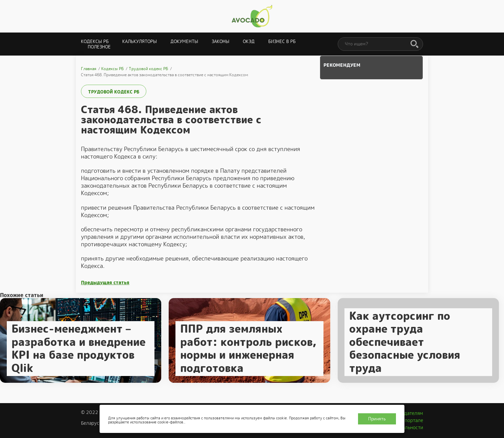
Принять (377, 419)
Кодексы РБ (95, 41)
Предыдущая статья (105, 283)
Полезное (99, 47)
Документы (184, 41)
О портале (412, 420)
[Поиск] (415, 44)
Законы (220, 41)
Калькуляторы (140, 41)
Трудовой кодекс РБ (114, 92)
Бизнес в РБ (282, 41)
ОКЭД (249, 41)
